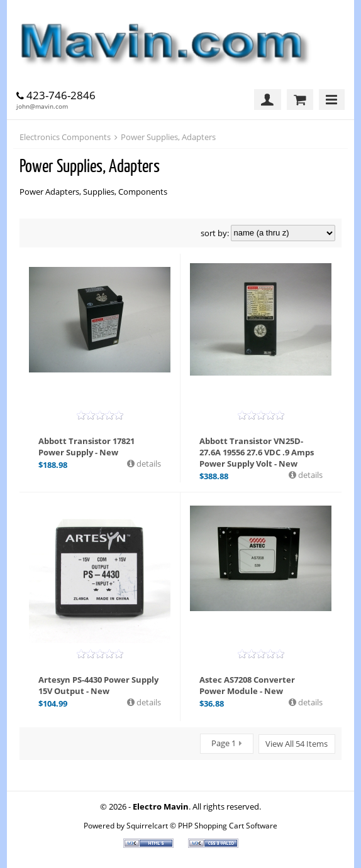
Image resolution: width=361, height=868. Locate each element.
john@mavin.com (42, 106)
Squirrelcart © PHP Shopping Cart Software (202, 825)
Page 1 (224, 743)
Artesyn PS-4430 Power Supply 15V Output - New (98, 685)
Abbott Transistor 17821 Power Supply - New (86, 447)
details (148, 464)
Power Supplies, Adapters (168, 137)
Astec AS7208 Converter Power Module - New (247, 685)
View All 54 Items (297, 744)
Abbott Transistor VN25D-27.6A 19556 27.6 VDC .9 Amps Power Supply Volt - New (257, 452)
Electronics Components (65, 137)
